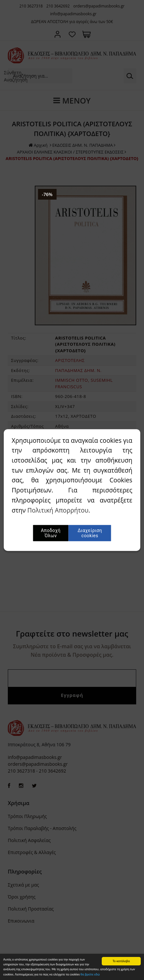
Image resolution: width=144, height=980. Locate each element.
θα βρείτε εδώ (90, 975)
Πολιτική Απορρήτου (58, 510)
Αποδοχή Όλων (51, 533)
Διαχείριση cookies (90, 533)
